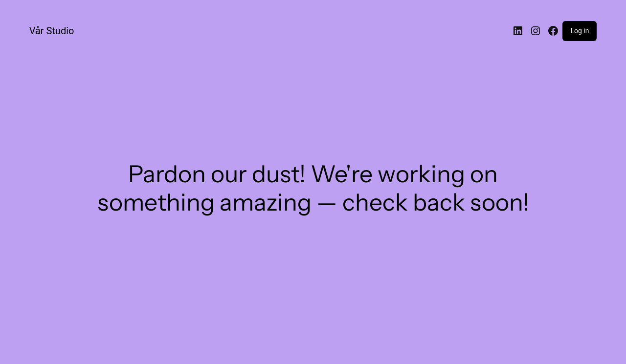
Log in (580, 31)
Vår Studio (52, 31)
